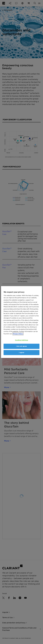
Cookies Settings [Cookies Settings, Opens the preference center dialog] (21, 340)
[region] (21, 322)
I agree (22, 352)
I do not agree (21, 346)
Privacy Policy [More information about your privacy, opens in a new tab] (18, 334)
